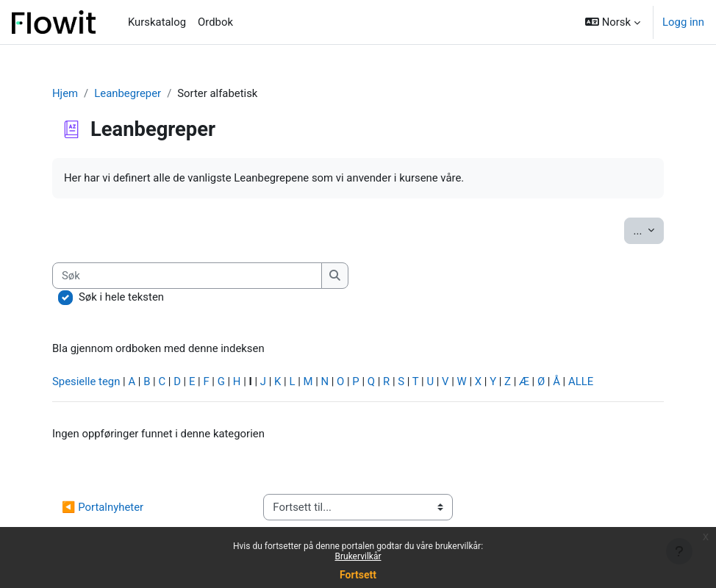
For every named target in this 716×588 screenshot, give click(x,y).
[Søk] (187, 276)
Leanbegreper (128, 93)
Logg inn (683, 22)
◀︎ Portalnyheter (103, 507)
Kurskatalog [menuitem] (157, 22)
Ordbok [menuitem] (215, 22)
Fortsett (358, 575)
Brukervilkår (358, 556)
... (649, 230)
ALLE (581, 381)
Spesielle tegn (86, 381)
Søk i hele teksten (121, 297)
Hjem (65, 93)
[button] (613, 22)
